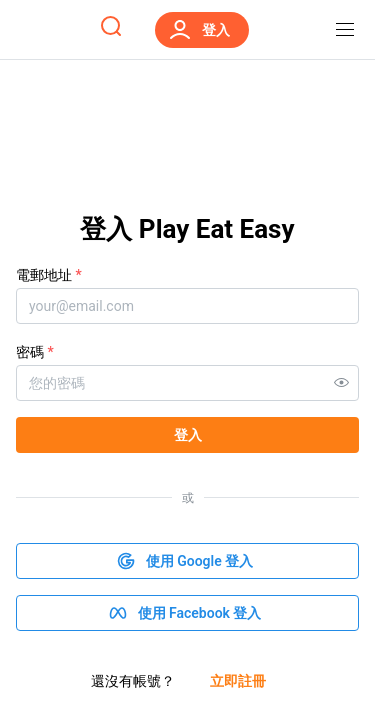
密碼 (35, 352)
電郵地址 (49, 275)
